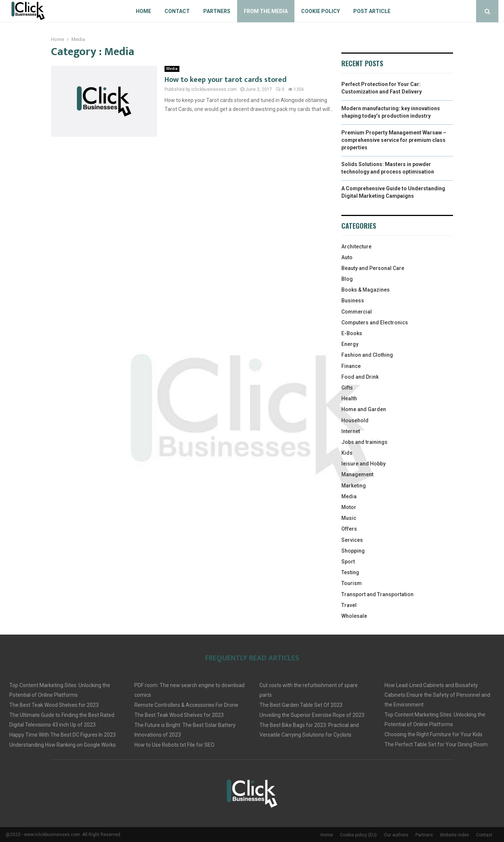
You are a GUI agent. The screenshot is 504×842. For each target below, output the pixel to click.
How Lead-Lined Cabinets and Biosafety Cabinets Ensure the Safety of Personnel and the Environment (437, 695)
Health (349, 398)
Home (143, 11)
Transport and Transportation (377, 594)
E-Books (352, 333)
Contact (177, 11)
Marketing (354, 486)
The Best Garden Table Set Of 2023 (301, 705)
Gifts (347, 388)
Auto (347, 257)
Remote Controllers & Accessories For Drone (186, 705)
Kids (347, 453)
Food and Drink (360, 377)
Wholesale (354, 616)
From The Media (266, 11)
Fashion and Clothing (367, 355)
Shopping (353, 551)
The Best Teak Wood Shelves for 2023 (54, 705)
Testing (350, 572)
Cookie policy (320, 11)
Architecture (356, 247)
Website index (454, 835)
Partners (217, 11)
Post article (372, 11)
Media (172, 69)
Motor (349, 507)
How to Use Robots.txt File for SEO (174, 745)
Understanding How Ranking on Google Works (63, 745)
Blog (347, 279)
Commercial (357, 312)
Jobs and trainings (364, 442)
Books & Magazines (366, 290)
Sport (348, 562)
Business (353, 301)
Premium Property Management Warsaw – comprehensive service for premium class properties (394, 140)
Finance (351, 366)
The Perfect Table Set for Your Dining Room (436, 744)
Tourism (352, 583)
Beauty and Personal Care (373, 268)
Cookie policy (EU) (358, 835)
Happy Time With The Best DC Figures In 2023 (63, 735)
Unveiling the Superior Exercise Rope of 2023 (312, 715)
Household (355, 420)
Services (352, 540)
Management (357, 474)
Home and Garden (364, 409)
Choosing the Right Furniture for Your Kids (433, 734)
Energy (350, 344)
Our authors (396, 835)
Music (349, 518)
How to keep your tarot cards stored (226, 80)
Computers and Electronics (375, 322)
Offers (349, 529)
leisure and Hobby (363, 464)
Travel (349, 605)
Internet (351, 431)
